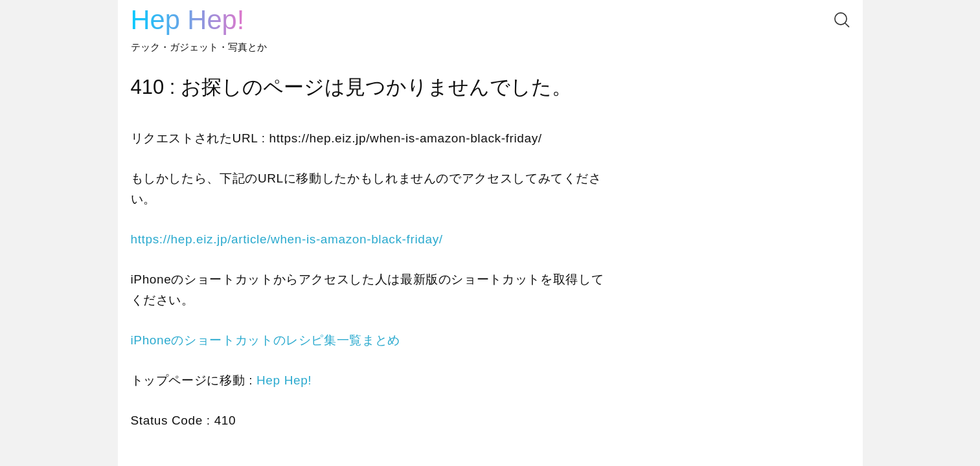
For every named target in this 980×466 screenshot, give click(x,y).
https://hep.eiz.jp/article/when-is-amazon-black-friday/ (287, 239)
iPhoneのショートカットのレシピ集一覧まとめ (266, 340)
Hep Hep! (188, 20)
